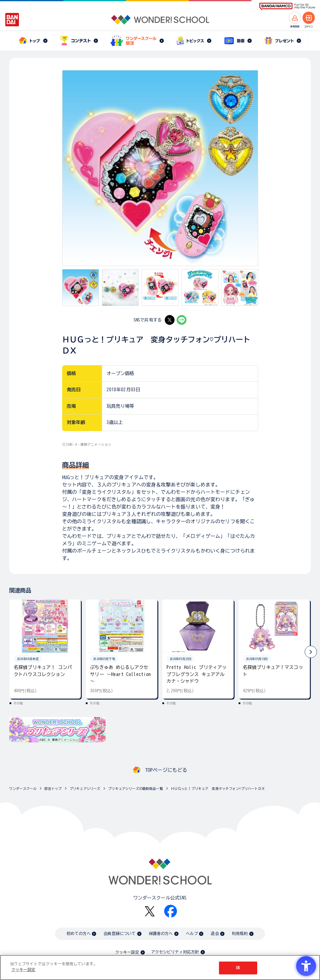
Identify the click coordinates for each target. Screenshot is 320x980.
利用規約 (240, 934)
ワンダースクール (23, 789)
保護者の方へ (161, 934)
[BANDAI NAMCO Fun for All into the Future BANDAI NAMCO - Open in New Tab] (287, 7)
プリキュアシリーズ (85, 789)
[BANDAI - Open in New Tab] (12, 20)
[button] (311, 652)
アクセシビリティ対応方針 (175, 952)
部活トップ (53, 789)
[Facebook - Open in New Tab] (171, 911)
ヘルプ (192, 934)
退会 (215, 934)
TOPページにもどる (166, 770)
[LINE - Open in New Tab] (182, 320)
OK (238, 968)
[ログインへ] (309, 18)
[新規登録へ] (295, 18)
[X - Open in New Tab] (170, 320)
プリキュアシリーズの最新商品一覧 (135, 789)
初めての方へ (79, 934)
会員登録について (120, 934)
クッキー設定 (127, 952)
